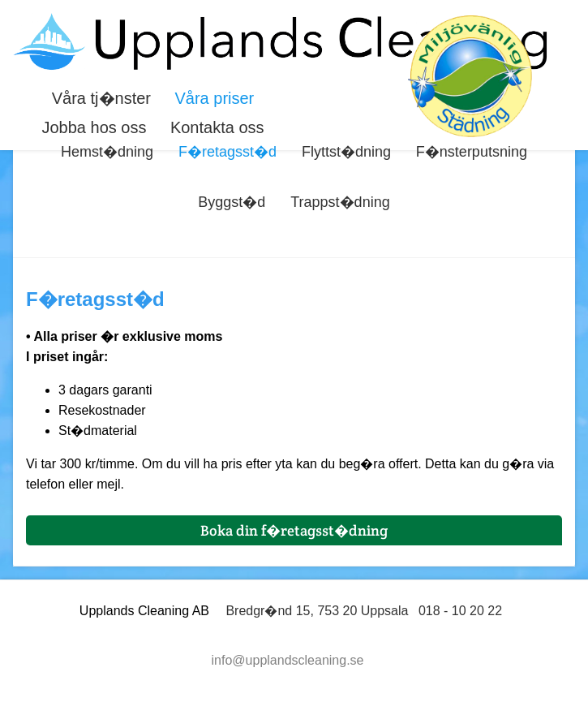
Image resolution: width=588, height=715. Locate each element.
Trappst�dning (340, 202)
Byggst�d (232, 202)
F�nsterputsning (472, 152)
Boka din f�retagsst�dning (294, 530)
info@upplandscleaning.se (288, 660)
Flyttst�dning (346, 152)
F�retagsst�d (227, 152)
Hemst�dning (107, 152)
